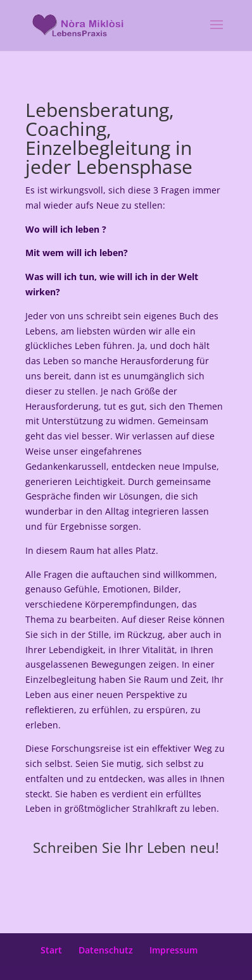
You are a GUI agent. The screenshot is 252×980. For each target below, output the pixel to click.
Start (51, 950)
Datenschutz (106, 950)
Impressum (173, 950)
